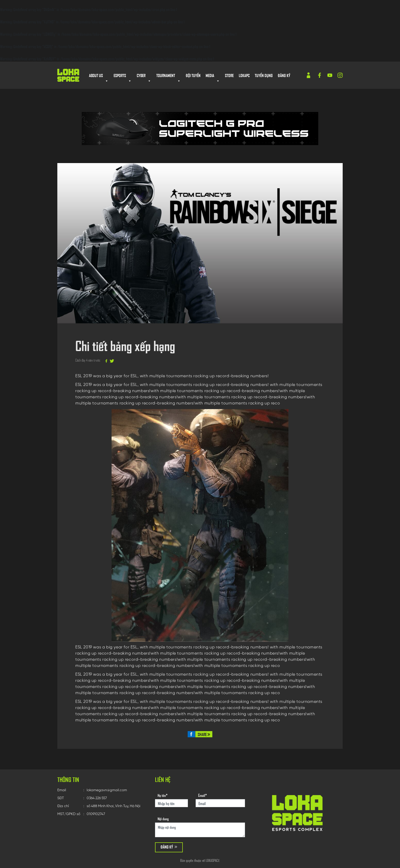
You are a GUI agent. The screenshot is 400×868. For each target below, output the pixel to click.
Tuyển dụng (264, 75)
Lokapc (244, 75)
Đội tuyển (193, 75)
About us (99, 76)
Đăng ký (284, 75)
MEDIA (213, 76)
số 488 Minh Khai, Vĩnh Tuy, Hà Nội (116, 806)
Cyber (144, 76)
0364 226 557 (98, 798)
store (229, 75)
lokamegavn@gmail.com (108, 790)
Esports (123, 76)
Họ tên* (163, 795)
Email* (203, 795)
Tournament (169, 76)
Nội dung (163, 818)
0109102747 (97, 814)
